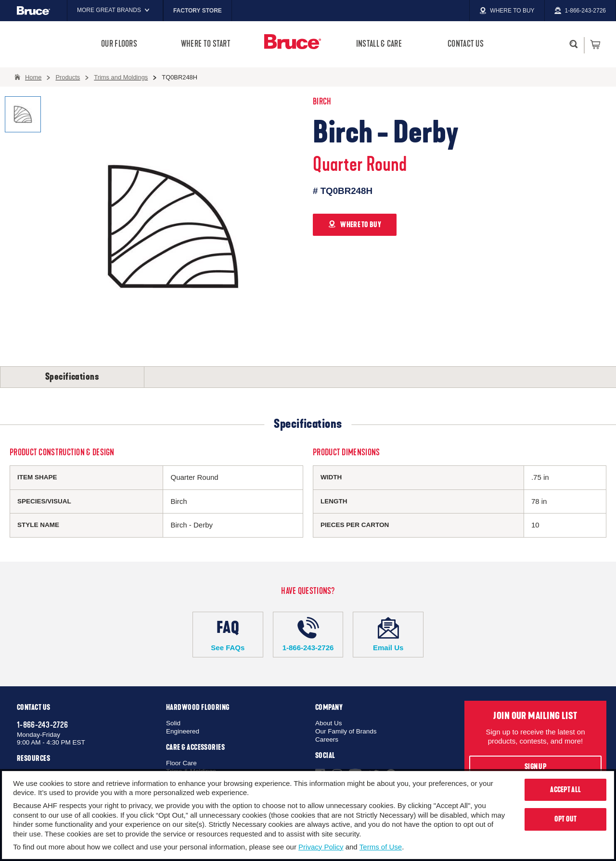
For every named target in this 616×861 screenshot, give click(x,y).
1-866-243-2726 (308, 634)
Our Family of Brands (346, 731)
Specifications (72, 377)
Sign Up (535, 767)
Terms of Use (381, 847)
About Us (329, 723)
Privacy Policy (321, 847)
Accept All (565, 790)
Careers (327, 739)
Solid (173, 723)
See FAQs (228, 634)
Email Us (388, 634)
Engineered (183, 731)
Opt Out (566, 819)
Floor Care (181, 763)
